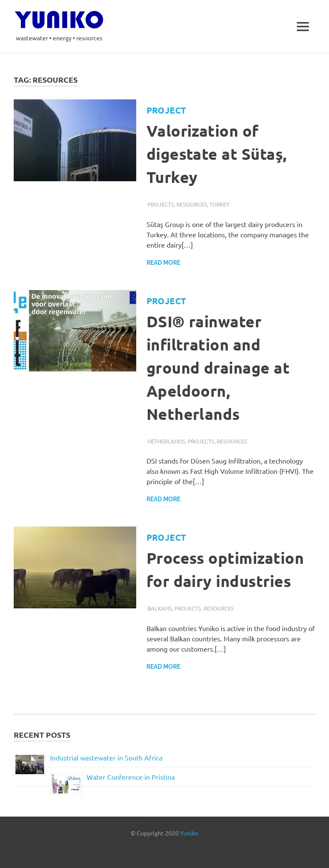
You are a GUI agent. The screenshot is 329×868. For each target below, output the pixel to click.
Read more (163, 263)
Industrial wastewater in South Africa (106, 757)
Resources (192, 204)
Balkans (160, 608)
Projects (161, 204)
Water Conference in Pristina (131, 777)
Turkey (220, 204)
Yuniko (189, 833)
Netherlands (166, 441)
